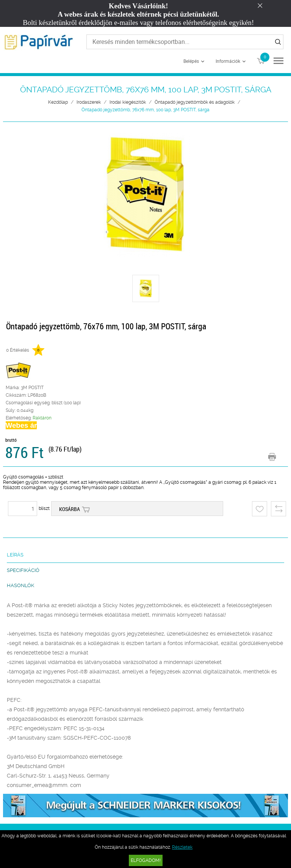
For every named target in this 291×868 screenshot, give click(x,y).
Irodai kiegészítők (128, 102)
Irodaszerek (89, 102)
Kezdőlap (58, 102)
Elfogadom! (146, 860)
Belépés (191, 61)
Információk (228, 61)
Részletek (182, 847)
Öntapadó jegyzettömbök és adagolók (195, 102)
